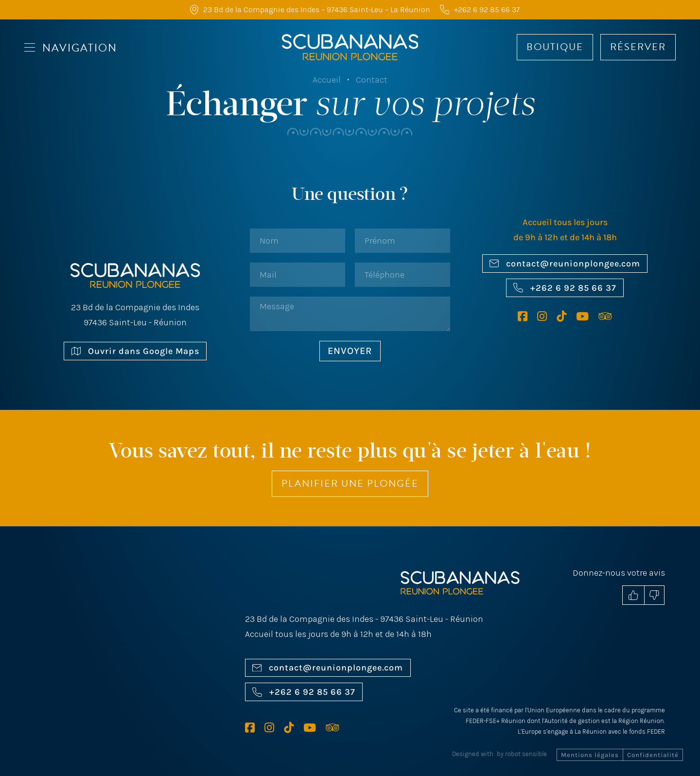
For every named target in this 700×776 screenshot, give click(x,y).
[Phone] (402, 275)
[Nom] (297, 241)
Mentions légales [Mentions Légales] (590, 755)
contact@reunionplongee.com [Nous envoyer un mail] (565, 264)
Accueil (327, 80)
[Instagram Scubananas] (547, 316)
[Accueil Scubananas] (350, 47)
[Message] (350, 314)
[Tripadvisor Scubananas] (605, 316)
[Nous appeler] (475, 9)
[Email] (297, 275)
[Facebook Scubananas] (527, 316)
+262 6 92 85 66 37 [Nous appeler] (565, 288)
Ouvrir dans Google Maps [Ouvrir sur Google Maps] (135, 351)
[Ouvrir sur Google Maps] (140, 652)
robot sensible (526, 754)
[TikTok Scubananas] (566, 316)
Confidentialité (653, 755)
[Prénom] (402, 241)
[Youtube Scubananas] (587, 316)
